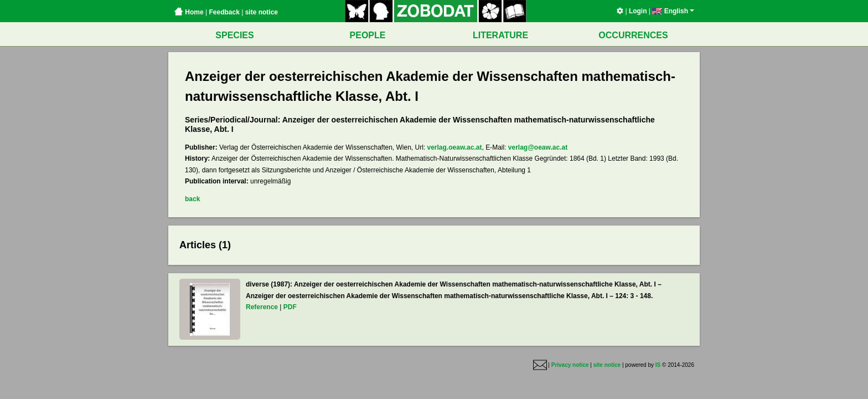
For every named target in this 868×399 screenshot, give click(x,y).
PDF (290, 307)
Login (638, 11)
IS (658, 365)
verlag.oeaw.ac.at (455, 147)
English (673, 11)
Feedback (224, 12)
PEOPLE (368, 35)
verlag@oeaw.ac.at (538, 147)
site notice (262, 12)
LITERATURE (500, 35)
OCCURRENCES (633, 35)
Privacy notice (570, 365)
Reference (262, 307)
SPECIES (234, 35)
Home (189, 12)
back (192, 199)
